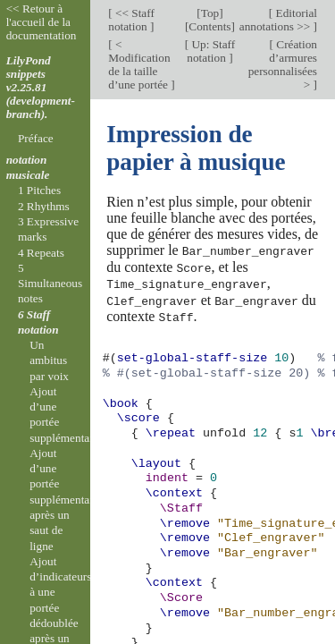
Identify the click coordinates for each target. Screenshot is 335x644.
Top (210, 13)
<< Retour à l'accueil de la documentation (42, 22)
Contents (209, 26)
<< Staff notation (131, 20)
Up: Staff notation (211, 51)
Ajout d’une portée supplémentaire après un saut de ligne (66, 500)
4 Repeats (41, 253)
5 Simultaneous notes (50, 284)
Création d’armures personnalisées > (283, 64)
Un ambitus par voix (49, 360)
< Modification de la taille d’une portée (139, 64)
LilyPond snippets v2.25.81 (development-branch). (41, 87)
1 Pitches (39, 190)
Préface (36, 138)
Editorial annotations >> (278, 20)
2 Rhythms (44, 206)
